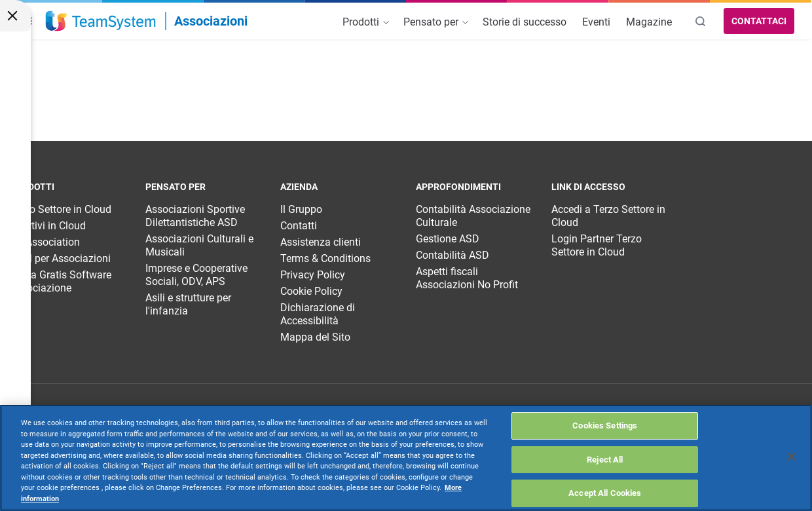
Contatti (299, 226)
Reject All (605, 460)
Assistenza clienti (321, 242)
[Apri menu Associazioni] (150, 21)
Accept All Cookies (605, 493)
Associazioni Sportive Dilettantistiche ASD (195, 216)
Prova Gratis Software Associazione (61, 281)
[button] (26, 21)
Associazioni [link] (211, 21)
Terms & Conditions (325, 258)
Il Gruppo (301, 209)
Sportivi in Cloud (48, 226)
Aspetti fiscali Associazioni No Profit (467, 278)
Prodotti (366, 22)
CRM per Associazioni (60, 258)
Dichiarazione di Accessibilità (318, 314)
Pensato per (436, 22)
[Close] (791, 457)
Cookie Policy (311, 291)
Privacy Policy (313, 275)
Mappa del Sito (315, 337)
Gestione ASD (448, 239)
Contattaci (759, 21)
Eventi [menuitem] (596, 22)
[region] (406, 458)
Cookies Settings (605, 426)
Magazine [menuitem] (649, 22)
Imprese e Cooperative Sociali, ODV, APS (196, 275)
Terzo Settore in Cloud (61, 209)
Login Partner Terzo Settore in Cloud (597, 245)
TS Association (45, 242)
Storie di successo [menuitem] (525, 22)
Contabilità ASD (452, 255)
